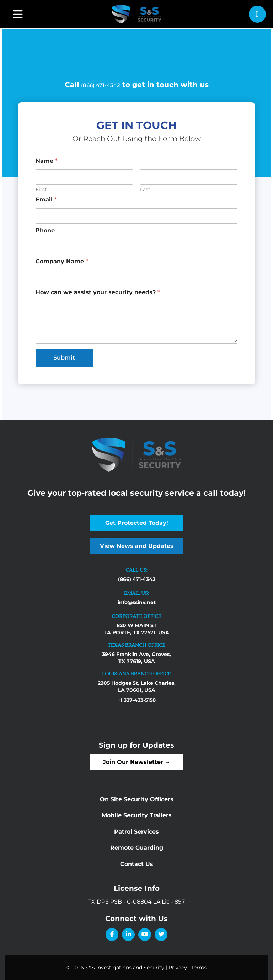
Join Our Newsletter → (137, 762)
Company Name (62, 261)
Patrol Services (136, 832)
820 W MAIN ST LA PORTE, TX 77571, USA (137, 629)
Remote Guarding (137, 848)
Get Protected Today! (137, 523)
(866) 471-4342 (101, 85)
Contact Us (137, 864)
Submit (64, 358)
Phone (45, 230)
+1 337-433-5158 (137, 700)
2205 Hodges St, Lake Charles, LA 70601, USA (137, 686)
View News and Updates (137, 546)
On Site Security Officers (137, 799)
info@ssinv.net (137, 602)
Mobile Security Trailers (137, 815)
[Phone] (136, 247)
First (41, 190)
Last (145, 190)
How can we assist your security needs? (98, 292)
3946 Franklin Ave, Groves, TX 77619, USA (136, 658)
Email (46, 200)
